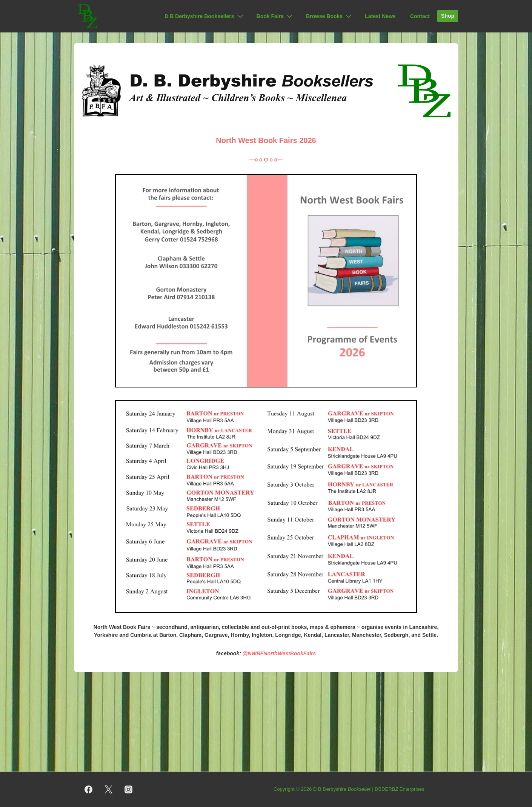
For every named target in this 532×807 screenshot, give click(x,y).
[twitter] (109, 790)
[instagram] (129, 790)
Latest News (380, 16)
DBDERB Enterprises (400, 789)
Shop (448, 16)
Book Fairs (276, 16)
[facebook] (89, 790)
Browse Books (330, 16)
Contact (420, 16)
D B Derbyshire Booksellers (205, 16)
